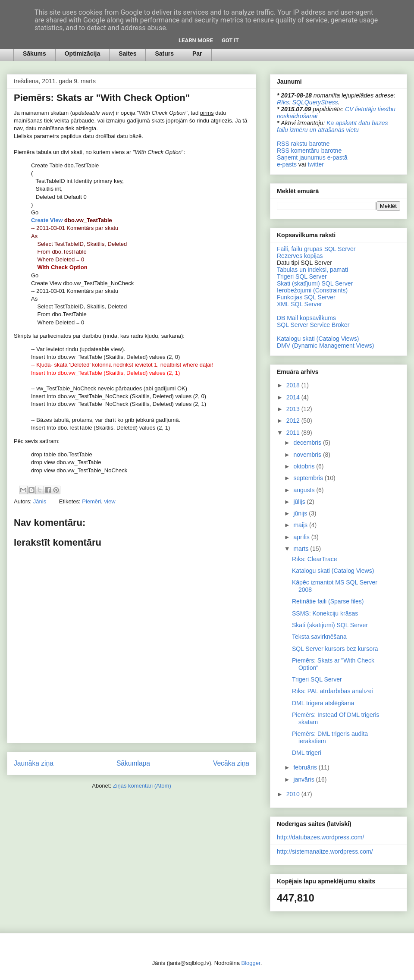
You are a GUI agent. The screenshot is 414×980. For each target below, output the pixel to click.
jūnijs (301, 513)
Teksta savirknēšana (319, 637)
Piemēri (91, 501)
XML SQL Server (300, 304)
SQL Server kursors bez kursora (335, 649)
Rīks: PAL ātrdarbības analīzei (332, 691)
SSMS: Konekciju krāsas (325, 613)
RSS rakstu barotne (303, 144)
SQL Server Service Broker (313, 325)
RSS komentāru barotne (309, 151)
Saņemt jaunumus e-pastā (312, 157)
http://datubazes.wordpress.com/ (320, 837)
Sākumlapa (133, 763)
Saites (127, 53)
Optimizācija (82, 53)
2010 (294, 794)
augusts (305, 490)
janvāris (304, 779)
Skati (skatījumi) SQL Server (315, 283)
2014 (294, 397)
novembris (308, 455)
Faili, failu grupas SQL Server (316, 249)
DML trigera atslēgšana (323, 703)
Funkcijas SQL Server (306, 297)
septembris (309, 478)
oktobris (305, 466)
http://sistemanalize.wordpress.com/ (325, 851)
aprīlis (302, 537)
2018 (294, 385)
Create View (47, 220)
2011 (294, 433)
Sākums (34, 53)
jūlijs (300, 502)
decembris (308, 443)
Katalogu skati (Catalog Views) (318, 339)
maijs (301, 525)
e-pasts (287, 164)
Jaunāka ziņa (34, 763)
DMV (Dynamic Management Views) (325, 346)
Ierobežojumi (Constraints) (312, 290)
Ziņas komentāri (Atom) (142, 786)
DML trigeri (307, 753)
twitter (316, 164)
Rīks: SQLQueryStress (307, 102)
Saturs (164, 53)
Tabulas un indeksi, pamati (312, 270)
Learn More (196, 40)
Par (197, 53)
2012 (294, 421)
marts (302, 549)
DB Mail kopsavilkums (306, 318)
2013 (294, 409)
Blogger (251, 963)
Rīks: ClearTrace (315, 559)
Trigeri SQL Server (302, 276)
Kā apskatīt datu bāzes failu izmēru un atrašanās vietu (332, 126)
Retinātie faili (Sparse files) (328, 601)
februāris (306, 767)
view (110, 501)
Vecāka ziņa (231, 763)
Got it (230, 40)
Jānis (41, 501)
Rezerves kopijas (300, 256)
